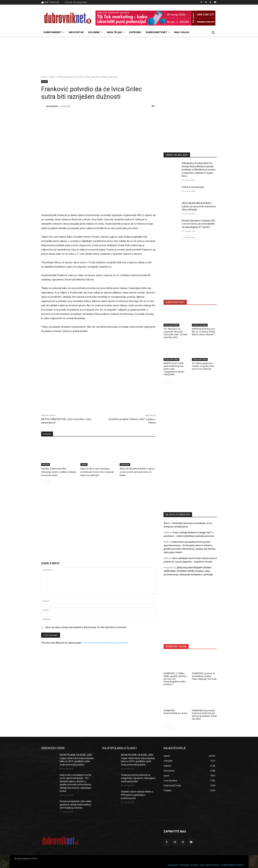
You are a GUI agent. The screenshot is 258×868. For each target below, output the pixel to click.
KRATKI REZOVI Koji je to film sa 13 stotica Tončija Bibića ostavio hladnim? (204, 332)
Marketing (184, 865)
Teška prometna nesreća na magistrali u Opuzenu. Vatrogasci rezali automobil (138, 778)
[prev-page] (43, 482)
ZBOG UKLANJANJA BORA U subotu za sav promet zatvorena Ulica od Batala (137, 472)
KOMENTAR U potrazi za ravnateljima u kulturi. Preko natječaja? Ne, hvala (204, 676)
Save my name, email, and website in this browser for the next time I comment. (86, 627)
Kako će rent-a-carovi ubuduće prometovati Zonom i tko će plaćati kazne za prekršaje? (97, 472)
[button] (213, 32)
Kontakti (194, 865)
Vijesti (52, 77)
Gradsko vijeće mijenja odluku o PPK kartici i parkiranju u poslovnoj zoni (137, 795)
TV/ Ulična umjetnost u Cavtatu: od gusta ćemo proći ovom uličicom (203, 366)
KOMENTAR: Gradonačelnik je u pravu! (175, 712)
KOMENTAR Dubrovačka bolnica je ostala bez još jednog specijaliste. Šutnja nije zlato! (204, 715)
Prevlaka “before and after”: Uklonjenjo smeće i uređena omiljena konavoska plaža (59, 472)
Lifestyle (45, 464)
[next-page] (48, 482)
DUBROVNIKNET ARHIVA (232, 865)
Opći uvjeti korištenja (210, 865)
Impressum (173, 865)
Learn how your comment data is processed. (105, 643)
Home (44, 77)
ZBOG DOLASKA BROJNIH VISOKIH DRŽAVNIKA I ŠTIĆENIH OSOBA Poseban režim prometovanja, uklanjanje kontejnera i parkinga (188, 571)
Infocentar (125, 464)
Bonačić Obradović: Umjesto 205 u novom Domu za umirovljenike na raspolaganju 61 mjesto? (198, 224)
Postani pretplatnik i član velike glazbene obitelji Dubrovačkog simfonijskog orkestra (76, 805)
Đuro (166, 523)
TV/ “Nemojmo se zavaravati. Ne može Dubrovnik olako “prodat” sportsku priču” (176, 333)
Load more (190, 237)
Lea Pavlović (52, 106)
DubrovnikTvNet (171, 325)
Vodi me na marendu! (193, 187)
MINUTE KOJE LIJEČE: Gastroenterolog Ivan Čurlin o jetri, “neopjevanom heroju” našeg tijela (174, 369)
